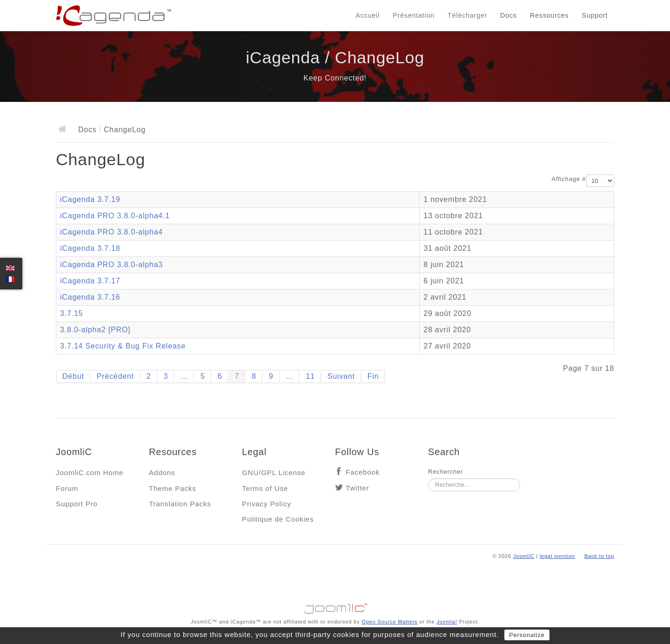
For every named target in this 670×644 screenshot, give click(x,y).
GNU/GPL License (274, 473)
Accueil (368, 15)
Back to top (599, 556)
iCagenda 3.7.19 (90, 199)
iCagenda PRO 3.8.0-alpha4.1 (115, 216)
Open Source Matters (389, 622)
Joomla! (447, 622)
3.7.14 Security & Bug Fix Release (123, 346)
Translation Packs (180, 504)
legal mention (557, 556)
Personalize (527, 635)
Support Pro (77, 504)
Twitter (357, 488)
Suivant (341, 376)
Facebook (363, 472)
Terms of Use (265, 488)
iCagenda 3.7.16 (90, 297)
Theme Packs (173, 488)
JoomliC (524, 556)
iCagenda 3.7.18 (90, 248)
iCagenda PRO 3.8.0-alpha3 (111, 265)
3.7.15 (71, 313)
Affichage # (569, 179)
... (184, 376)
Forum (67, 488)
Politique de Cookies (278, 519)
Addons (162, 473)
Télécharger (467, 15)
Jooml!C (335, 606)
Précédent (115, 376)
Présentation (414, 15)
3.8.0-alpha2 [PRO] (95, 330)
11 (310, 376)
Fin (373, 376)
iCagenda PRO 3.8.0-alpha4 (111, 232)
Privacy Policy (267, 504)
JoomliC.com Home (90, 473)
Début (73, 376)
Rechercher (446, 472)
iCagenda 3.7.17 (90, 281)
